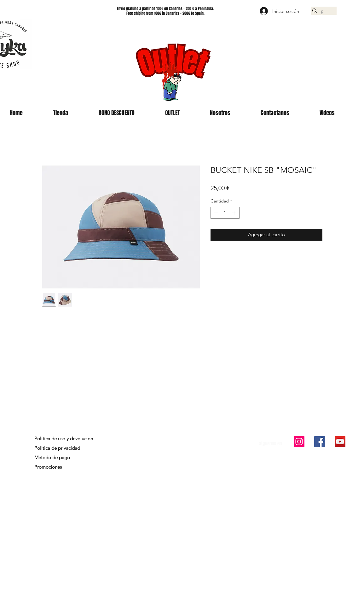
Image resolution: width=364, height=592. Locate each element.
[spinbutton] (225, 213)
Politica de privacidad (57, 448)
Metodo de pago (53, 457)
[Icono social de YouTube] (340, 442)
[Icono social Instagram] (299, 442)
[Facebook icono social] (320, 442)
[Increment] (235, 213)
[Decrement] (215, 213)
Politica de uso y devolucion (64, 439)
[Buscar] (322, 13)
